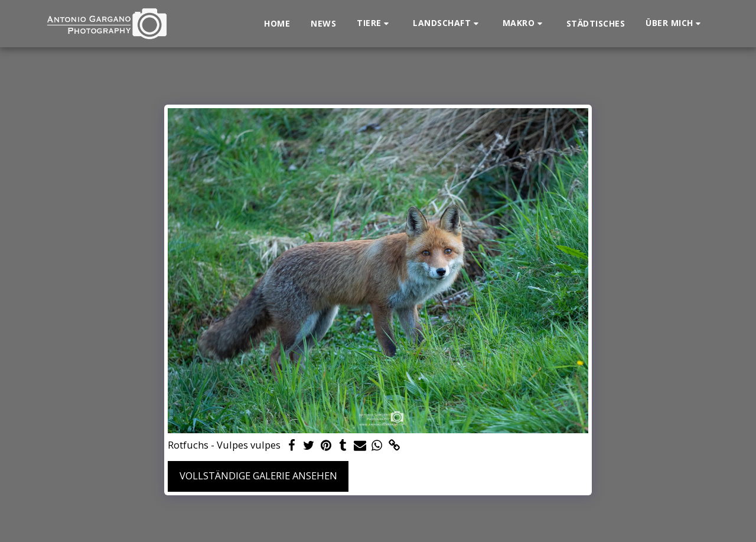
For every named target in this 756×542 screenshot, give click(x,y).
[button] (374, 23)
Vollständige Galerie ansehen (258, 476)
